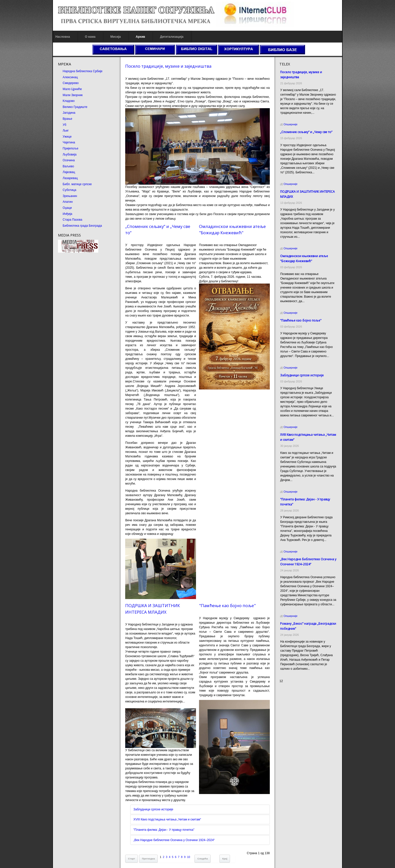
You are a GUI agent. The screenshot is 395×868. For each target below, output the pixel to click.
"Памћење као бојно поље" (227, 599)
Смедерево (68, 83)
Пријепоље (68, 148)
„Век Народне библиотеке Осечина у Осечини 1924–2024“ (173, 834)
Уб (62, 125)
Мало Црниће (70, 89)
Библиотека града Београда (80, 226)
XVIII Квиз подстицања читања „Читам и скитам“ (166, 814)
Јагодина (66, 113)
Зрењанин (67, 196)
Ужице (64, 137)
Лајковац (66, 172)
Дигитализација (169, 37)
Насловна (60, 37)
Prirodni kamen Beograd (297, 700)
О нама (87, 37)
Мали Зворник (70, 95)
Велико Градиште (72, 107)
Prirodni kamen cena (295, 691)
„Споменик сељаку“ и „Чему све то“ (308, 132)
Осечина (66, 160)
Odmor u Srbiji (291, 704)
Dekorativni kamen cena (297, 695)
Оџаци (64, 208)
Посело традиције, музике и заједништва (167, 66)
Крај (223, 853)
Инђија (65, 214)
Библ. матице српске (74, 184)
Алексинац (68, 77)
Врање (65, 119)
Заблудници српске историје (152, 804)
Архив (138, 37)
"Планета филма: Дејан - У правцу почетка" (162, 824)
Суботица (67, 190)
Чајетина (66, 142)
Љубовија (67, 154)
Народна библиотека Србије (80, 71)
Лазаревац (68, 178)
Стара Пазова (70, 220)
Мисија (113, 37)
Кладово (66, 101)
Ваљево (66, 166)
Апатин (65, 202)
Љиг (63, 131)
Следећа (201, 853)
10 (187, 851)
